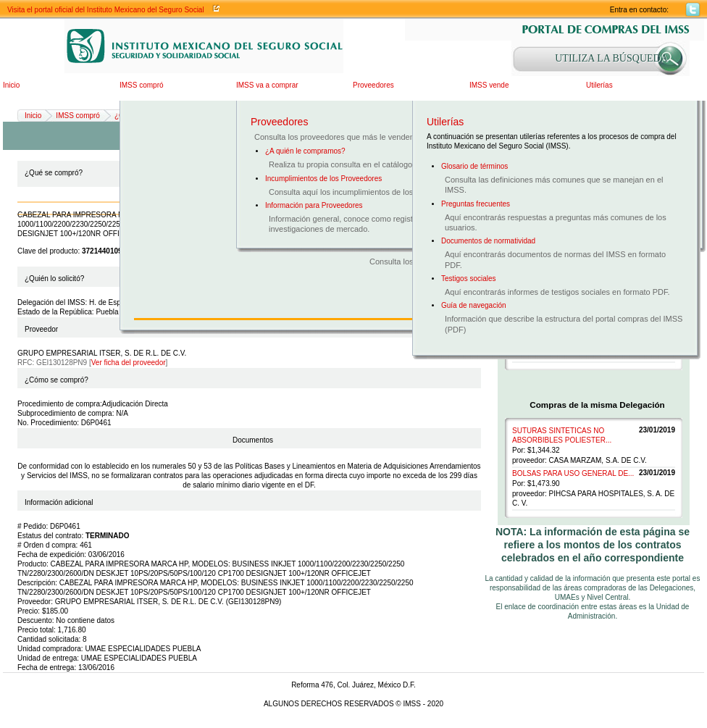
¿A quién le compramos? (305, 151)
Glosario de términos (474, 166)
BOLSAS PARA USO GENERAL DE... (573, 473)
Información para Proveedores (314, 205)
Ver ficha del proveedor (129, 363)
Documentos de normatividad (488, 241)
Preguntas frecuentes (476, 204)
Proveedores (373, 85)
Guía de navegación (474, 305)
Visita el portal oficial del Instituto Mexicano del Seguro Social (106, 10)
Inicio (11, 85)
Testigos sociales (469, 279)
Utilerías (599, 85)
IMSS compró (142, 85)
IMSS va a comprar (267, 85)
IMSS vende (489, 85)
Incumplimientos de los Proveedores (323, 179)
